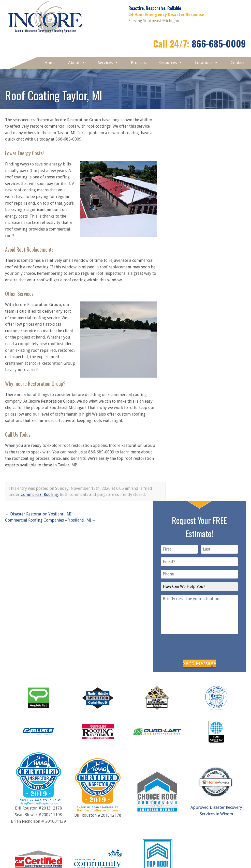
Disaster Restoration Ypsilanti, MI (38, 514)
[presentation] (199, 646)
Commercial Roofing (39, 494)
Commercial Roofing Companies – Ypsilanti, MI (51, 520)
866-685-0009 (219, 43)
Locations (206, 63)
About (77, 63)
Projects (138, 63)
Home (50, 63)
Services (108, 63)
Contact (238, 63)
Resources (170, 63)
